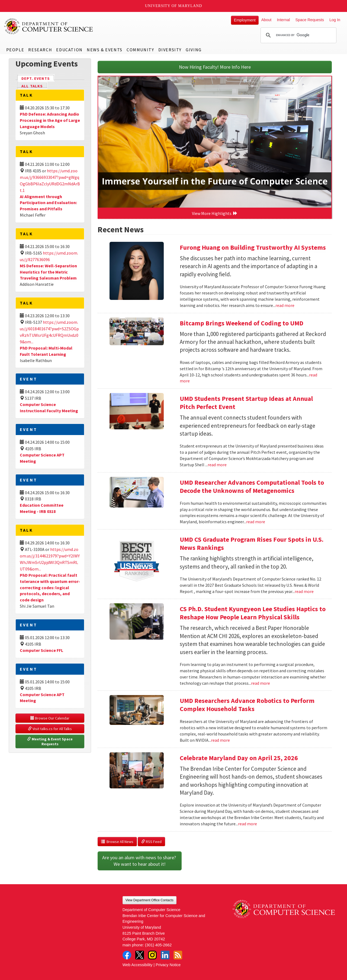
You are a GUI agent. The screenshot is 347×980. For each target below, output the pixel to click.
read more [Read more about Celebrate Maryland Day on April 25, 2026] (248, 824)
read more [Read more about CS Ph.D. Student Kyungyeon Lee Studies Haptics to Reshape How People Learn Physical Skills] (261, 683)
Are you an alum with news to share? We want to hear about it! (140, 861)
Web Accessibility (138, 965)
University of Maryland (174, 6)
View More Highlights (215, 213)
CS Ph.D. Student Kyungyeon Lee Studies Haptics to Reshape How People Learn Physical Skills (253, 613)
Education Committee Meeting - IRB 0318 (42, 508)
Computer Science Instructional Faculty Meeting (49, 407)
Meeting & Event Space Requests (50, 741)
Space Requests (310, 20)
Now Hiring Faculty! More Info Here (215, 67)
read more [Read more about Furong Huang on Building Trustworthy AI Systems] (285, 305)
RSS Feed (151, 842)
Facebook (127, 955)
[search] (298, 35)
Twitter (140, 955)
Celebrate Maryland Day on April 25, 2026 (239, 758)
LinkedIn (165, 955)
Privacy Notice (168, 965)
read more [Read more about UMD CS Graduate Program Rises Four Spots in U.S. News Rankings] (304, 591)
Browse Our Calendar (50, 718)
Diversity (170, 50)
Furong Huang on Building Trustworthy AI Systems (253, 247)
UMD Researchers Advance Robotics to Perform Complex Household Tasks (247, 705)
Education (69, 50)
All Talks (32, 86)
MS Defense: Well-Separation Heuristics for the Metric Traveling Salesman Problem (48, 272)
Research (40, 50)
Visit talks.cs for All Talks (50, 729)
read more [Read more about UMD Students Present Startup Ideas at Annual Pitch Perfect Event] (217, 465)
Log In (335, 20)
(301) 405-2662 (158, 945)
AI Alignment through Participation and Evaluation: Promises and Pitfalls (48, 203)
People (15, 50)
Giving (194, 50)
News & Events (105, 50)
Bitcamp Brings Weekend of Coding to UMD (242, 323)
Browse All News (117, 842)
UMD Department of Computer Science (49, 26)
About (266, 20)
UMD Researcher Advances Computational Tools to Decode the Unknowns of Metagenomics (252, 486)
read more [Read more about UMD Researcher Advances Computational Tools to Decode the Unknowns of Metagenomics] (256, 522)
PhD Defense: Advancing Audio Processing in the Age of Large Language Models (50, 120)
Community (140, 50)
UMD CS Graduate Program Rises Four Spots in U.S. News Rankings (252, 543)
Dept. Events (38, 78)
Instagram (152, 955)
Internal (283, 20)
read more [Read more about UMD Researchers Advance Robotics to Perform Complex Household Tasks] (220, 740)
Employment (245, 20)
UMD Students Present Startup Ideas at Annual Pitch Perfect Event (246, 403)
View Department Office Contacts (150, 900)
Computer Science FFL (41, 650)
